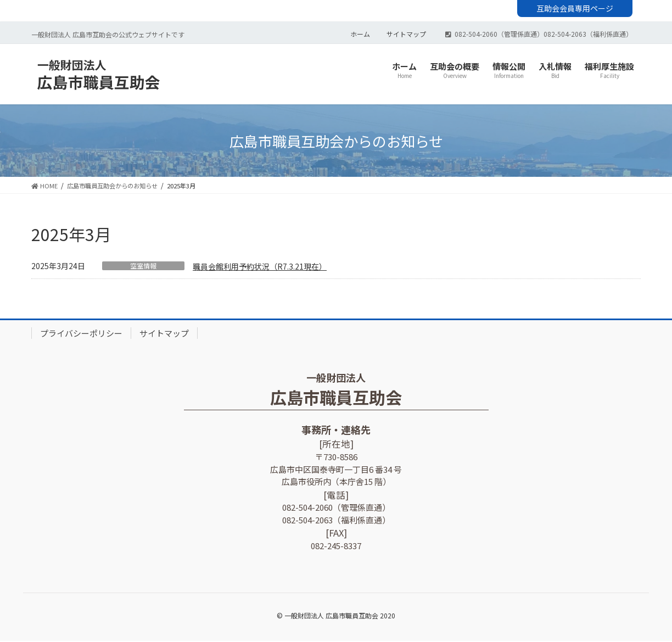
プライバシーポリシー (81, 334)
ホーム (360, 35)
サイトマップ (406, 35)
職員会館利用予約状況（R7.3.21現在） (260, 267)
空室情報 (143, 267)
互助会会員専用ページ (575, 9)
